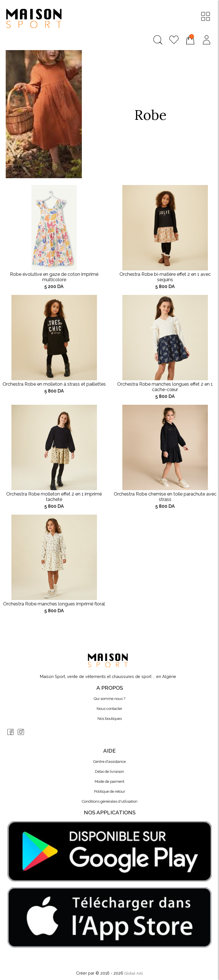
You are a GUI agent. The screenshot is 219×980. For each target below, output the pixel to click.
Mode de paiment (109, 781)
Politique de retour (110, 791)
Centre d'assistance (109, 762)
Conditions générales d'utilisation (110, 801)
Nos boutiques (110, 719)
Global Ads (134, 973)
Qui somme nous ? (109, 699)
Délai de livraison (109, 772)
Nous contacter (109, 709)
